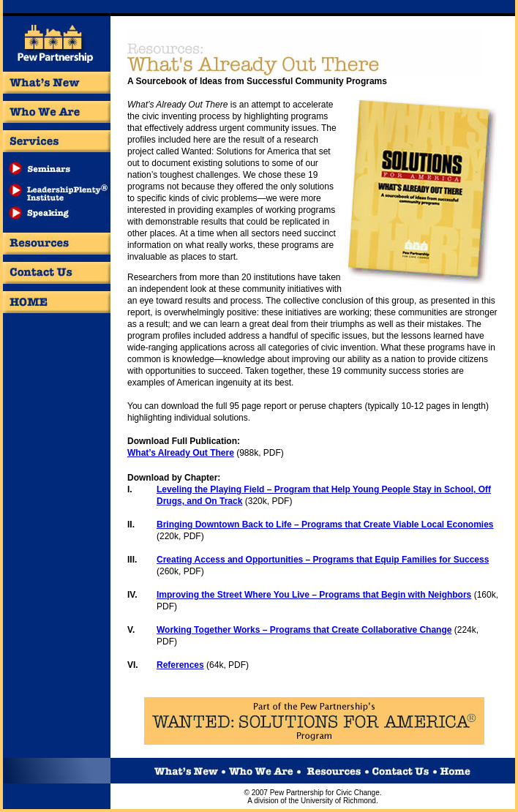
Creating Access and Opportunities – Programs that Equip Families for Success (323, 560)
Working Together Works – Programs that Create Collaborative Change (304, 630)
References (180, 665)
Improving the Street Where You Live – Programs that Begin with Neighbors (314, 595)
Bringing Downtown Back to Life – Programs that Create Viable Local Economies (325, 525)
